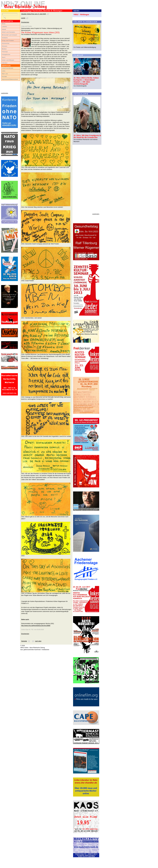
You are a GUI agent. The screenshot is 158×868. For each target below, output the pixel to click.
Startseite (24, 641)
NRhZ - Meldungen (81, 14)
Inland (4, 29)
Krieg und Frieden (8, 40)
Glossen (5, 46)
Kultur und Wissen (8, 60)
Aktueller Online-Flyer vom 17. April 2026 (34, 14)
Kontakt (4, 77)
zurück (23, 18)
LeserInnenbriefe (7, 68)
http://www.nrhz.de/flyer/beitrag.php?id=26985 (36, 626)
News (4, 24)
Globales (5, 38)
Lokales (4, 27)
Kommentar (6, 43)
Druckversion (25, 22)
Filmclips (5, 52)
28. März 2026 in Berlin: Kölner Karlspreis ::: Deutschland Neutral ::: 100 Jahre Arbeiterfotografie (86, 81)
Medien (4, 49)
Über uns (5, 74)
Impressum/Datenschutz (10, 79)
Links (4, 71)
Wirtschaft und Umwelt (9, 35)
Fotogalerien (6, 54)
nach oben (38, 641)
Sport (4, 57)
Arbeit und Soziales (8, 32)
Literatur (5, 63)
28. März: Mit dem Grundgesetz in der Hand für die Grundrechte (87, 136)
